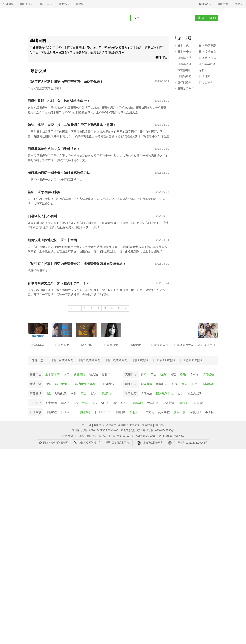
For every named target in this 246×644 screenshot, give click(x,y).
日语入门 (67, 412)
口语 (153, 374)
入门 (67, 374)
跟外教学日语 (165, 393)
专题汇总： (39, 360)
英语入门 (195, 412)
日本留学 (207, 384)
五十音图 (51, 403)
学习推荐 (131, 393)
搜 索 (201, 18)
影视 (175, 384)
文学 (180, 393)
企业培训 (81, 4)
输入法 (93, 374)
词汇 (173, 374)
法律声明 (123, 425)
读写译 (194, 374)
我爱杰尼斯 (195, 393)
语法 (183, 374)
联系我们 (135, 425)
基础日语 (35, 374)
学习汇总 (35, 403)
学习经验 (208, 374)
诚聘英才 (111, 425)
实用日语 (131, 374)
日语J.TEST (103, 412)
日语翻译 (168, 403)
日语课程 (51, 412)
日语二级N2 (100, 403)
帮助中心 (64, 4)
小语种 (209, 412)
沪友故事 (147, 425)
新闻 (143, 374)
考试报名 (153, 403)
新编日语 (180, 412)
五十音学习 (52, 374)
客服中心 (99, 425)
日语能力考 (84, 412)
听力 (163, 374)
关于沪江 (87, 425)
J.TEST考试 (107, 384)
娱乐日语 (131, 384)
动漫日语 (162, 384)
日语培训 (137, 403)
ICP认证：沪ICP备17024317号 (116, 436)
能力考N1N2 (63, 384)
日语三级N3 (120, 403)
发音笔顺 (79, 374)
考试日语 (35, 384)
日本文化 (148, 412)
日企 (48, 393)
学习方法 (146, 393)
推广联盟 (159, 425)
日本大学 (199, 403)
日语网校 (35, 412)
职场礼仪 (61, 393)
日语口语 (106, 393)
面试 (93, 393)
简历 (83, 393)
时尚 (194, 384)
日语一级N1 (81, 403)
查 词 (213, 18)
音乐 (184, 384)
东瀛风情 (146, 384)
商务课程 (164, 412)
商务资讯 (35, 393)
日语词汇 (184, 403)
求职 (74, 393)
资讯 (48, 384)
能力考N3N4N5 (85, 384)
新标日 (106, 374)
